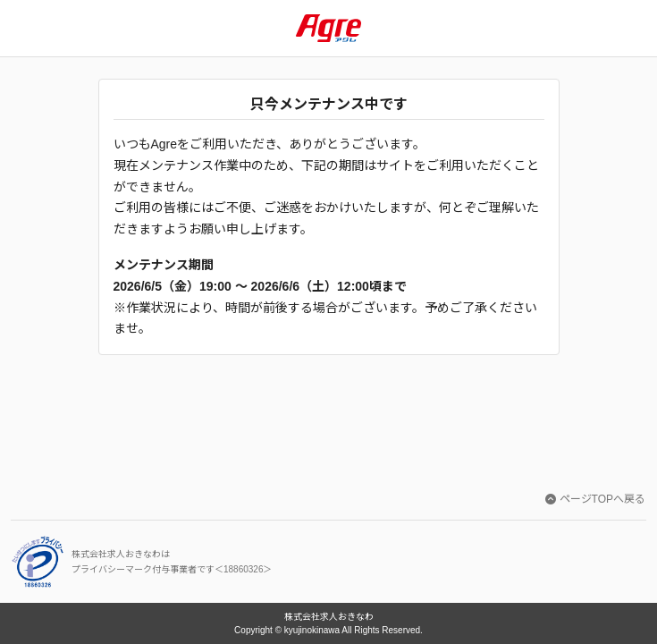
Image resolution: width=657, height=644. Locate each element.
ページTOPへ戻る (595, 499)
